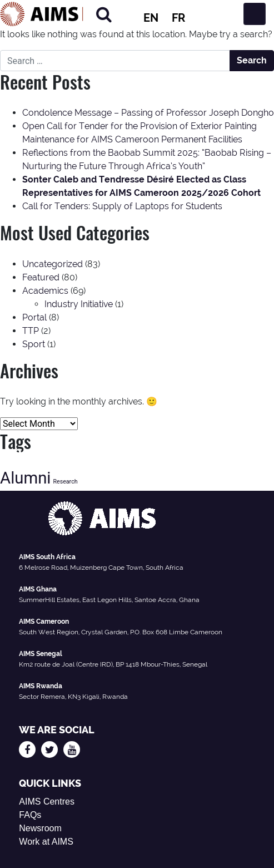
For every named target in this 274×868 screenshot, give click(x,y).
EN (151, 18)
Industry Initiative (79, 304)
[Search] (104, 14)
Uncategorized (53, 264)
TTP (31, 331)
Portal (34, 317)
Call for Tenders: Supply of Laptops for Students (122, 206)
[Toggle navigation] (255, 14)
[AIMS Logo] (42, 14)
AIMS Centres (47, 802)
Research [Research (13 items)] (65, 482)
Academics (45, 291)
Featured (41, 277)
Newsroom (40, 828)
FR (178, 18)
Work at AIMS (46, 842)
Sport (34, 344)
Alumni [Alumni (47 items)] (25, 478)
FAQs (30, 815)
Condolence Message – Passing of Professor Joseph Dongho (148, 113)
